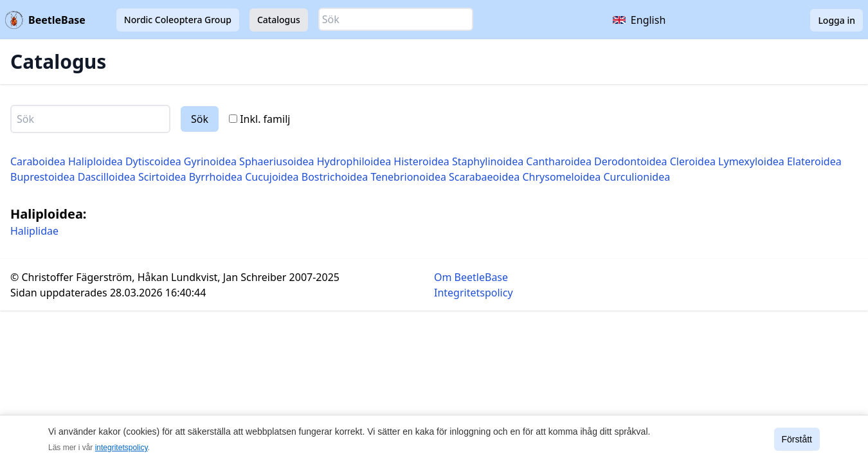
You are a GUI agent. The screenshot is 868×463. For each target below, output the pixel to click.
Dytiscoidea (153, 161)
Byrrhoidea (216, 177)
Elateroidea (814, 161)
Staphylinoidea (488, 161)
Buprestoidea (43, 177)
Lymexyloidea (751, 161)
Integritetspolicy (474, 293)
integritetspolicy (122, 448)
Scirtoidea (162, 177)
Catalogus (279, 20)
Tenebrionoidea (408, 177)
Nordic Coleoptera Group (178, 20)
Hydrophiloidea (354, 161)
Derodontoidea (631, 161)
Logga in (836, 20)
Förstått (797, 439)
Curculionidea (637, 177)
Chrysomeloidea (561, 177)
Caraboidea (38, 161)
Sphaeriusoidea (276, 161)
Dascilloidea (107, 177)
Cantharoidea (559, 161)
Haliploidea (95, 161)
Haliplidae (34, 231)
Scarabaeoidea (484, 177)
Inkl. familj (259, 119)
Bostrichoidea (335, 177)
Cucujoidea (272, 177)
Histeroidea (421, 161)
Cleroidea (693, 161)
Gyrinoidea (210, 161)
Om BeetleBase (471, 277)
